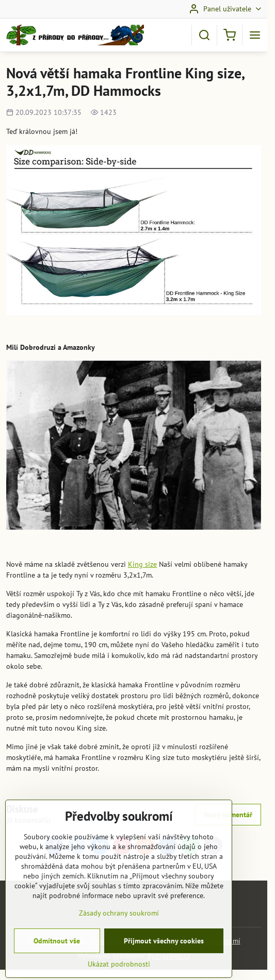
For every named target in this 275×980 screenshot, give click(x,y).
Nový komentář (228, 815)
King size (142, 564)
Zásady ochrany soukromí (119, 935)
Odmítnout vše (57, 963)
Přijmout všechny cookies (164, 963)
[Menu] (255, 35)
